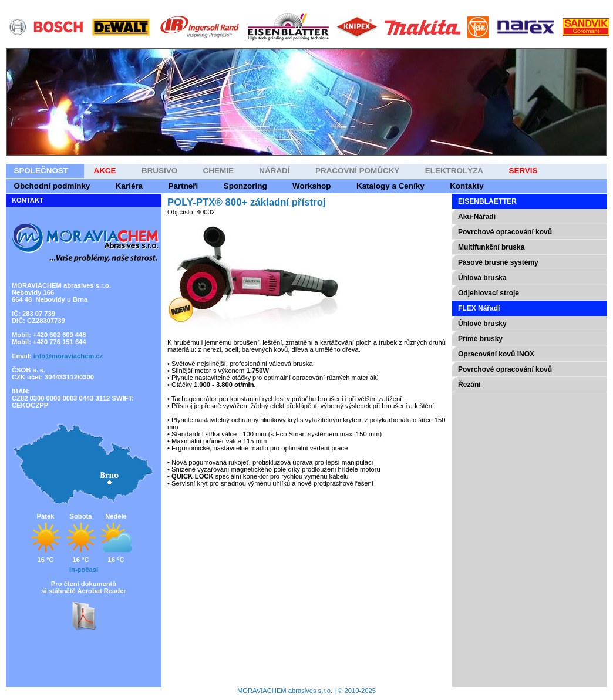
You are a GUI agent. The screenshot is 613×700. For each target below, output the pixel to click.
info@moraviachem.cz (68, 356)
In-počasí (84, 570)
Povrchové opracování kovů (505, 369)
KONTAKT (28, 200)
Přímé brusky (480, 339)
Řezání (469, 385)
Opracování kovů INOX (496, 354)
